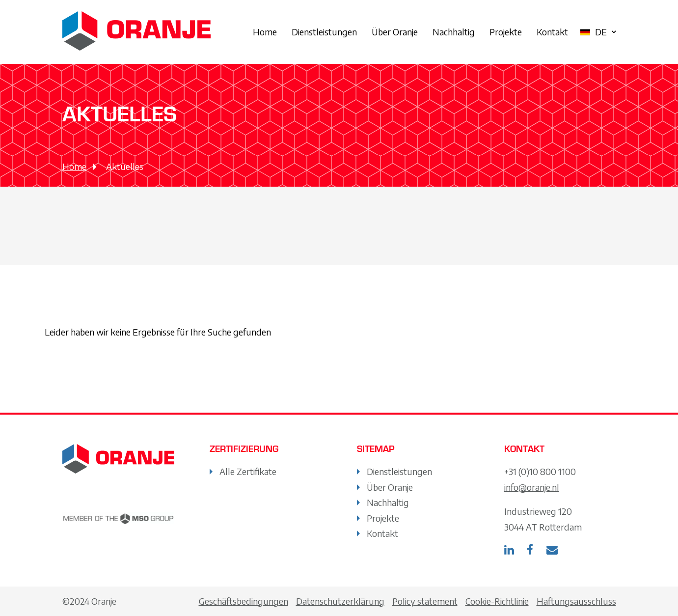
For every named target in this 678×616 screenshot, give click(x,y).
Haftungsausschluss (576, 601)
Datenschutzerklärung (340, 601)
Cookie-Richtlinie (497, 601)
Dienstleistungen (324, 32)
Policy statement (425, 601)
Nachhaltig (454, 32)
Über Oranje (395, 32)
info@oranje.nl (532, 487)
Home (265, 32)
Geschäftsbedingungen (244, 601)
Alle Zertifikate (248, 471)
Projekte (506, 32)
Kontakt (552, 32)
